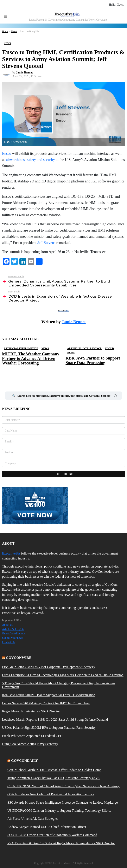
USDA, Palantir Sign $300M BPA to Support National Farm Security (49, 728)
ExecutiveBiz (11, 553)
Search (116, 397)
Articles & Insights (13, 629)
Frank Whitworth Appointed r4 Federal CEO (32, 736)
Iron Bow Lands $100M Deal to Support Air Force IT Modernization (49, 695)
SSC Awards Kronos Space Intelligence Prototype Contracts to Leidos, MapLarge (63, 803)
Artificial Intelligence (21, 348)
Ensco (7, 154)
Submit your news (13, 638)
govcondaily (25, 761)
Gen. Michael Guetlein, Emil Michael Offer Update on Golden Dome (54, 770)
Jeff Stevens (46, 243)
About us (7, 625)
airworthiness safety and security (31, 160)
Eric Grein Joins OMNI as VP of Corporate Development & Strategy (49, 667)
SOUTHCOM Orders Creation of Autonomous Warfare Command (52, 835)
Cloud (109, 348)
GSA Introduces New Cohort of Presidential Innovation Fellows (51, 794)
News (45, 348)
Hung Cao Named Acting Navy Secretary (30, 744)
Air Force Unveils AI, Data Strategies (33, 819)
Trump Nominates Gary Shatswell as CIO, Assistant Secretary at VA (54, 778)
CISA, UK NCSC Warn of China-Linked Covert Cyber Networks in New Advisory (64, 786)
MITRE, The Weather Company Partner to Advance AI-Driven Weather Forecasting (31, 358)
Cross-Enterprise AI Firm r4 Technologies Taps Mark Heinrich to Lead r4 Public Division (63, 675)
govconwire (19, 658)
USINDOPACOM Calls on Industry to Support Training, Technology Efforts (59, 811)
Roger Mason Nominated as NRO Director (31, 711)
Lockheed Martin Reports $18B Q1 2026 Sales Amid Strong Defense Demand (55, 720)
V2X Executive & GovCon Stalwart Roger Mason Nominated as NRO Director (61, 843)
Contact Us (9, 642)
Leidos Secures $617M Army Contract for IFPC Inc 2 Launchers (46, 703)
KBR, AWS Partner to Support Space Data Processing (93, 360)
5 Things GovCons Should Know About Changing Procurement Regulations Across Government (59, 685)
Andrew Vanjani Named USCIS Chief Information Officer (47, 827)
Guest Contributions (14, 633)
